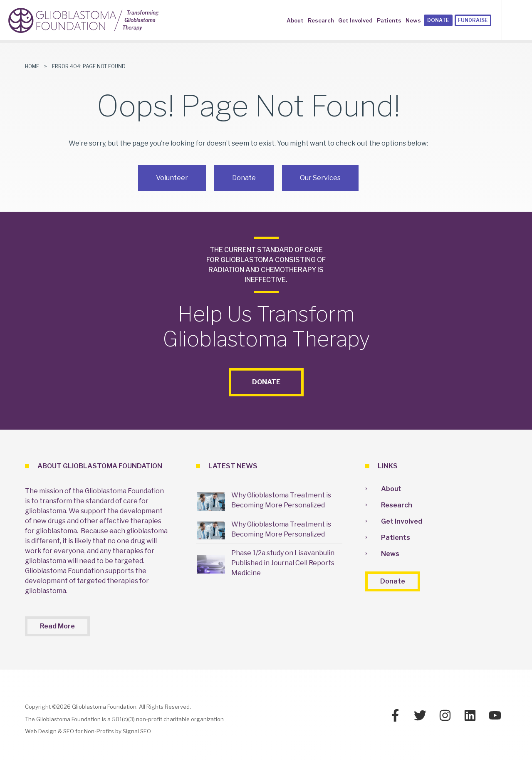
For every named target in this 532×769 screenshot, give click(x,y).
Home (32, 66)
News (413, 20)
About (295, 20)
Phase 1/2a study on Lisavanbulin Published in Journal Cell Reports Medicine (283, 563)
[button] (523, 20)
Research (321, 20)
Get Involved (355, 20)
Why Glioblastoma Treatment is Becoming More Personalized (281, 500)
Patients (389, 20)
